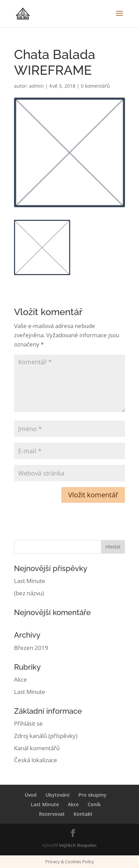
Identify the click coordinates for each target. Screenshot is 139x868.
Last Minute (30, 581)
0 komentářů (95, 86)
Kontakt (83, 814)
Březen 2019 (31, 648)
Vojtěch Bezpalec (78, 845)
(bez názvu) (29, 593)
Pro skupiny (92, 795)
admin (36, 86)
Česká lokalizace (36, 760)
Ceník (94, 804)
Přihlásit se (28, 723)
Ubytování (58, 795)
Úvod (31, 795)
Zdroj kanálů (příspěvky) (46, 736)
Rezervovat (52, 814)
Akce (21, 679)
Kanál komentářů (37, 748)
